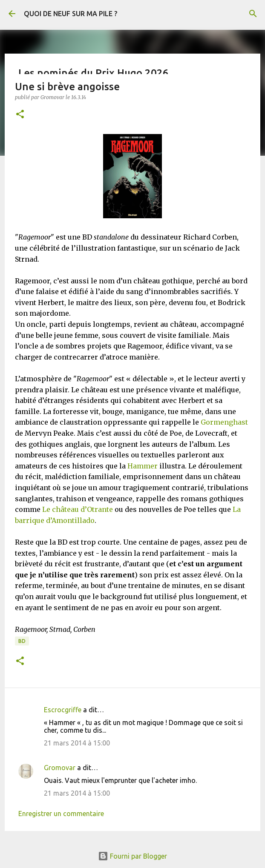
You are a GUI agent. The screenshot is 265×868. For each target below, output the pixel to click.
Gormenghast (224, 422)
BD (22, 641)
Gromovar (60, 768)
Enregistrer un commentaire (61, 814)
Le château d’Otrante (78, 509)
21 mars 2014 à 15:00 (77, 743)
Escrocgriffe (63, 710)
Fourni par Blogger (132, 856)
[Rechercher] (253, 14)
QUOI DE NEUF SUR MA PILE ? (71, 14)
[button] (20, 115)
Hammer (143, 466)
